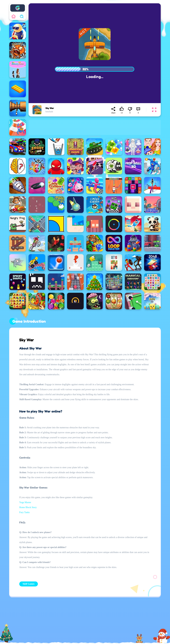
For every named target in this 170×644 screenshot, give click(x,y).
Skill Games (29, 584)
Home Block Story (28, 507)
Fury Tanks (24, 512)
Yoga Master (25, 502)
